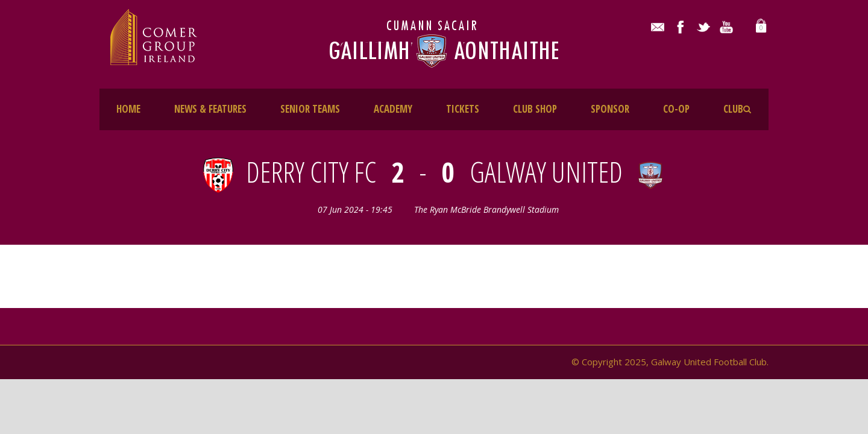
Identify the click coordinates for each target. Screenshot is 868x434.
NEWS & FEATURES (210, 109)
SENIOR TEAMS (310, 109)
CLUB (733, 109)
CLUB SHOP (535, 109)
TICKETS (463, 109)
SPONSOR (610, 109)
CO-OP (676, 109)
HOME (128, 109)
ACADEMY (393, 109)
